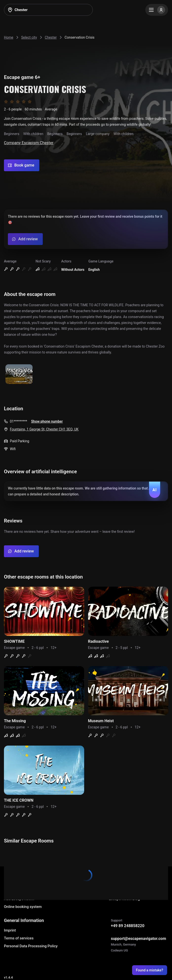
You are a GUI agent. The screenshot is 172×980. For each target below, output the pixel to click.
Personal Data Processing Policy (31, 946)
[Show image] (19, 375)
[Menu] (157, 10)
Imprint (10, 930)
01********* (19, 421)
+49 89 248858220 (128, 926)
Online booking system (23, 907)
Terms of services (19, 938)
